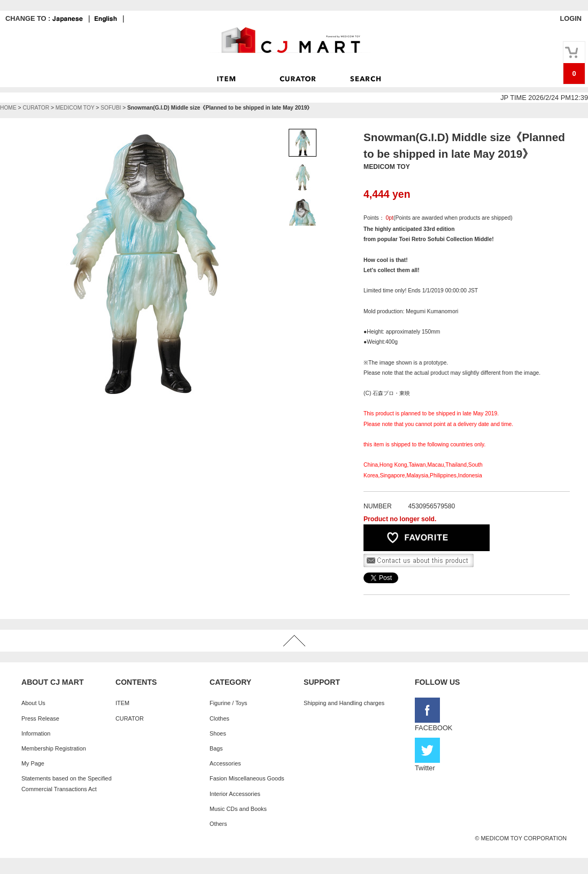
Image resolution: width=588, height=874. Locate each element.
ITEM (122, 703)
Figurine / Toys (229, 703)
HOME (8, 108)
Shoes (218, 733)
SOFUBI (111, 108)
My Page (33, 763)
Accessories (225, 763)
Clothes (219, 718)
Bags (216, 748)
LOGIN (571, 18)
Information (36, 733)
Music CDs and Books (238, 809)
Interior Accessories (235, 794)
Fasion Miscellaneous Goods (247, 778)
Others (218, 824)
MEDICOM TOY (75, 108)
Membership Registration (54, 748)
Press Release (40, 718)
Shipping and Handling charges (344, 703)
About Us (33, 703)
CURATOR (36, 108)
